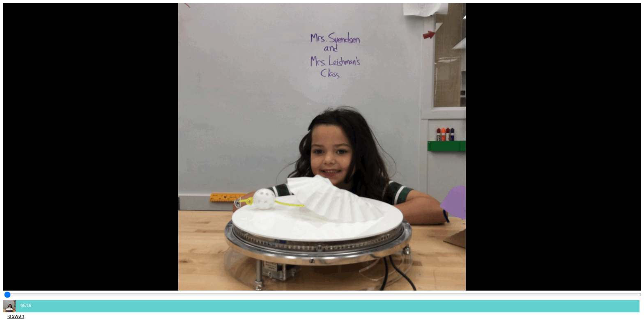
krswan (16, 316)
